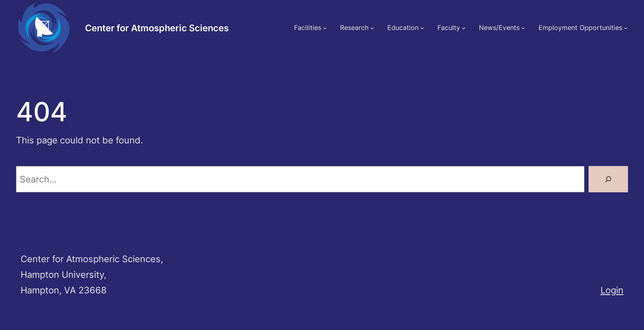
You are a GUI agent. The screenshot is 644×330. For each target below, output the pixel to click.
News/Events (499, 28)
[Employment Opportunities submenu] (626, 28)
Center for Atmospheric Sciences (157, 28)
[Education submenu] (422, 28)
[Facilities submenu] (325, 28)
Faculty (449, 28)
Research (354, 28)
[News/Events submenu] (523, 28)
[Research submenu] (372, 28)
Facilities (308, 28)
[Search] (608, 179)
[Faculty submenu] (464, 28)
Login (612, 290)
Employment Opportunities (580, 28)
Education (403, 28)
